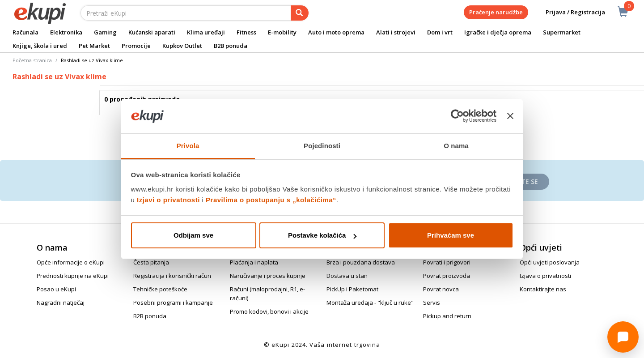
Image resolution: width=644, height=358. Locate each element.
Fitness (246, 32)
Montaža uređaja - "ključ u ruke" (370, 303)
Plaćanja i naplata (254, 262)
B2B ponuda (231, 46)
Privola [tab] (188, 146)
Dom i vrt (440, 32)
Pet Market (94, 46)
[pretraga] (300, 13)
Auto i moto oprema (336, 32)
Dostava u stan (347, 276)
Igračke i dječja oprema (498, 32)
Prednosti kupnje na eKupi (73, 276)
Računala (25, 32)
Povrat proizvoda (447, 276)
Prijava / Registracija (569, 12)
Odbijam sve (193, 235)
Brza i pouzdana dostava (361, 262)
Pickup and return (447, 316)
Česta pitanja (151, 262)
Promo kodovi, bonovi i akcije (269, 311)
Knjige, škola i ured (40, 46)
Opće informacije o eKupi (71, 262)
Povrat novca (441, 289)
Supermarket (562, 32)
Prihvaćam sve (451, 235)
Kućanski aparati (152, 32)
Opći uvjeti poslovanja (550, 262)
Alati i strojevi (396, 32)
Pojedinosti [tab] (322, 146)
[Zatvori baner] (510, 116)
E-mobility (282, 32)
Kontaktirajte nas (543, 289)
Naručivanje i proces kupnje (268, 276)
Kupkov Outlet (182, 46)
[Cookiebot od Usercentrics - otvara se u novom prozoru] (457, 116)
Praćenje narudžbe (496, 12)
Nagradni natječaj (61, 303)
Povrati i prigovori (447, 262)
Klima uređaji (206, 32)
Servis (432, 303)
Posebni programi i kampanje (173, 303)
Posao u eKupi (56, 289)
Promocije (136, 46)
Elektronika (66, 32)
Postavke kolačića (322, 235)
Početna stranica (32, 60)
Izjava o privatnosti (545, 276)
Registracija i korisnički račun (172, 276)
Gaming (105, 32)
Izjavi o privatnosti (168, 200)
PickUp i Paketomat (352, 289)
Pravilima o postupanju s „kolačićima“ (271, 200)
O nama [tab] (456, 146)
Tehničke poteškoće (160, 289)
